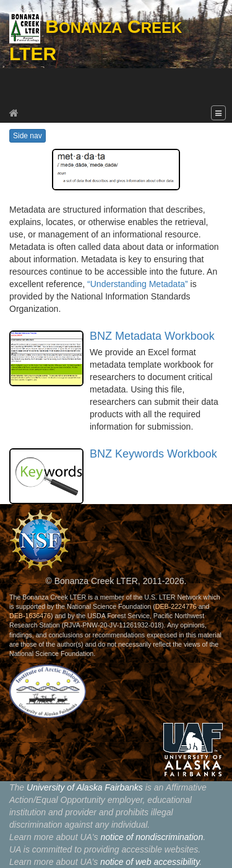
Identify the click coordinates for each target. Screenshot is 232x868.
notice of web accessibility (150, 862)
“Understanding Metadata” (138, 284)
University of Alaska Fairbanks (85, 787)
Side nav (28, 136)
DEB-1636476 (30, 616)
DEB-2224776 (176, 606)
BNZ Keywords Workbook (153, 454)
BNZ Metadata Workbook (152, 336)
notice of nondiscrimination (152, 837)
